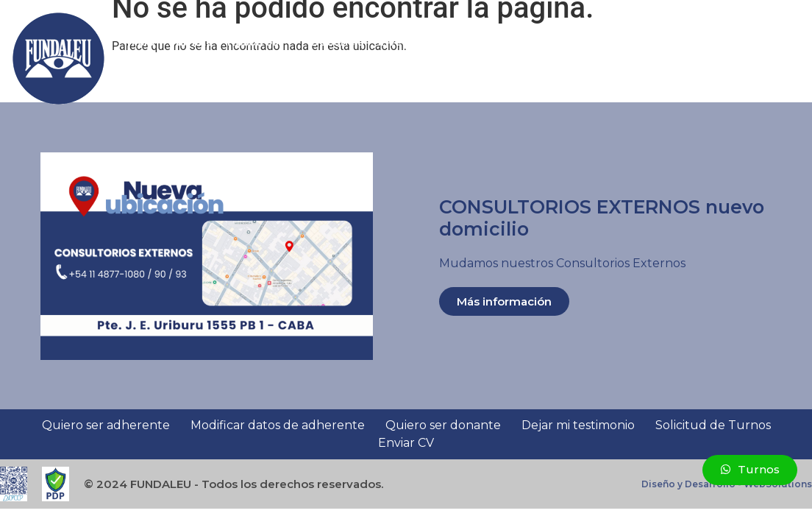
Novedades (676, 42)
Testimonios (594, 42)
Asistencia (507, 42)
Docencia (337, 42)
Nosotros (262, 42)
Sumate (191, 42)
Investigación (416, 42)
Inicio (139, 42)
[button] (793, 59)
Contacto (158, 75)
